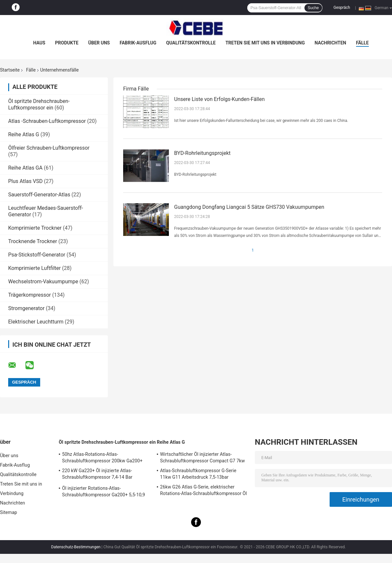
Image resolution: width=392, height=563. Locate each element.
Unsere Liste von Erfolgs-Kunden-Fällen (219, 99)
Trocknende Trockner (33, 241)
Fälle (362, 43)
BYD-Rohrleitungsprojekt (202, 153)
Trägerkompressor (30, 295)
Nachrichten (330, 43)
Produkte (67, 43)
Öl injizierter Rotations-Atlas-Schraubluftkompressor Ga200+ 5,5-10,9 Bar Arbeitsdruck (104, 492)
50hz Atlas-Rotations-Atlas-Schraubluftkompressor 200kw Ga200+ (102, 457)
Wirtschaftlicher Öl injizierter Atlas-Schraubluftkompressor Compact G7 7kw (203, 457)
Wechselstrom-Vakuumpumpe (43, 281)
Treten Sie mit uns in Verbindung (265, 43)
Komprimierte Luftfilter (34, 268)
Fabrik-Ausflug (138, 43)
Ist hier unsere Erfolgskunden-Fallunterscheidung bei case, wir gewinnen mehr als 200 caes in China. (261, 121)
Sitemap (8, 512)
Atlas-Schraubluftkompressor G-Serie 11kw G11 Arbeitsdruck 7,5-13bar (198, 474)
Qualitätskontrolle (191, 43)
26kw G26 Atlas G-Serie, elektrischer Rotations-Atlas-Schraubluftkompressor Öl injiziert (204, 491)
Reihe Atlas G (24, 134)
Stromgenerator (26, 308)
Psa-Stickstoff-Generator (37, 255)
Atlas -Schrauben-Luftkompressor (47, 121)
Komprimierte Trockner (35, 228)
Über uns (99, 43)
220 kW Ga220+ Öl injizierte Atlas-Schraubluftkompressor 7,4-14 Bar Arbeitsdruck (97, 475)
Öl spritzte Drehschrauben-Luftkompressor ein (39, 104)
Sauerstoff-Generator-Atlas (40, 195)
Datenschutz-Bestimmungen (76, 547)
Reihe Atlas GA (25, 168)
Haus (39, 43)
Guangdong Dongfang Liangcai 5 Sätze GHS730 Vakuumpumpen (249, 207)
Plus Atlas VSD (25, 181)
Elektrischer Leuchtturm (36, 322)
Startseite (10, 70)
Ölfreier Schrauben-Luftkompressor (49, 148)
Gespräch (342, 8)
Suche (313, 8)
